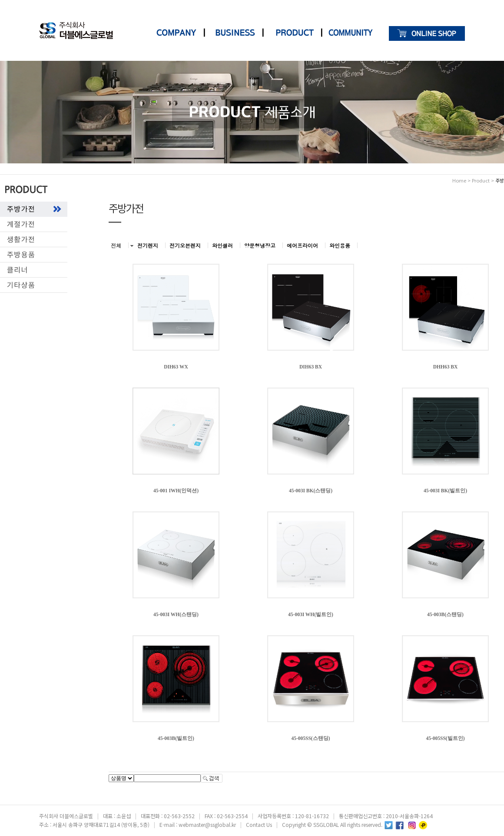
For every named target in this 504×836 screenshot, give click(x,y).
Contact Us (259, 824)
